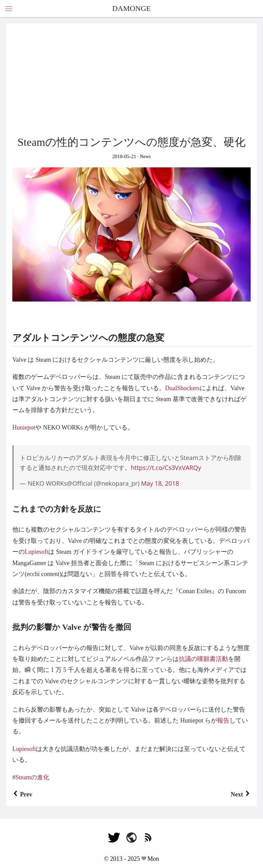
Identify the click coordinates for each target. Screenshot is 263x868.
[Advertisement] (131, 81)
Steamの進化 (32, 777)
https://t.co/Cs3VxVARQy (166, 468)
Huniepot (24, 427)
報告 (223, 720)
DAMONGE (131, 8)
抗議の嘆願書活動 (203, 659)
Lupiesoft (36, 552)
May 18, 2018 (160, 483)
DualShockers (182, 388)
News (145, 157)
